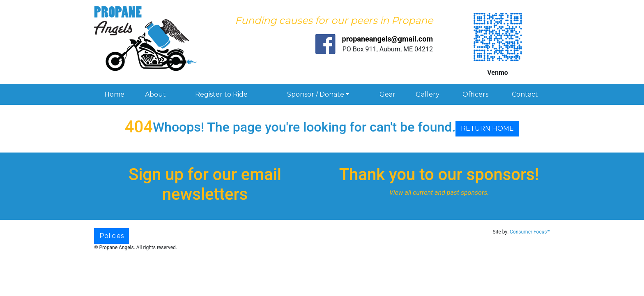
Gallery (428, 94)
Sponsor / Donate (316, 94)
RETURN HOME (487, 128)
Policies (112, 236)
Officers (475, 94)
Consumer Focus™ (530, 232)
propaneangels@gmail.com (388, 39)
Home (114, 94)
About (155, 94)
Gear (388, 94)
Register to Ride (221, 94)
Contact (525, 94)
